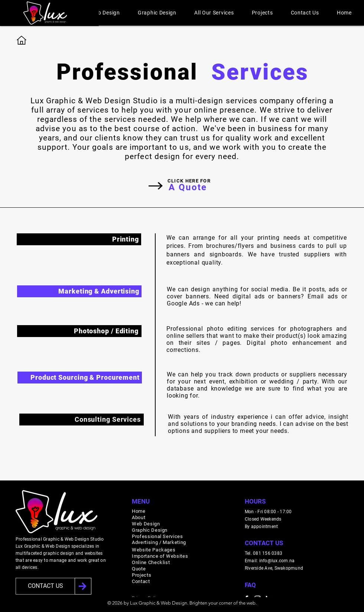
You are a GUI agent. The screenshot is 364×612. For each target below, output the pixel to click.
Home (139, 511)
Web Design (146, 524)
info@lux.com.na (277, 561)
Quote (139, 569)
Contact (141, 581)
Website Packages (154, 550)
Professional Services (157, 536)
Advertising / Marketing (159, 542)
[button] (105, 13)
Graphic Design (150, 530)
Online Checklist (151, 562)
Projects (142, 575)
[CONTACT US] (45, 586)
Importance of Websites (160, 556)
